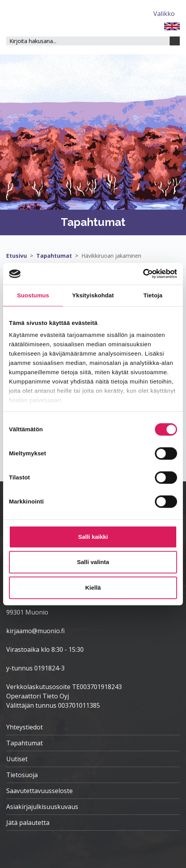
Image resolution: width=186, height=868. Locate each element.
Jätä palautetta (28, 823)
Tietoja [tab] (153, 295)
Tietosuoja (22, 775)
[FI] (172, 26)
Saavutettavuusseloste (39, 791)
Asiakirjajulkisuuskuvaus (42, 807)
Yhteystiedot (25, 727)
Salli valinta (93, 562)
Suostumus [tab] (33, 295)
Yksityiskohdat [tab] (93, 295)
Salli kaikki (93, 537)
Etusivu (17, 256)
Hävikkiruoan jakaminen (111, 256)
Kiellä (93, 588)
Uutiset (17, 759)
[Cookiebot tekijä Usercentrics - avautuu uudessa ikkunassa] (143, 274)
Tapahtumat (54, 256)
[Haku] (175, 41)
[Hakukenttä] (88, 41)
